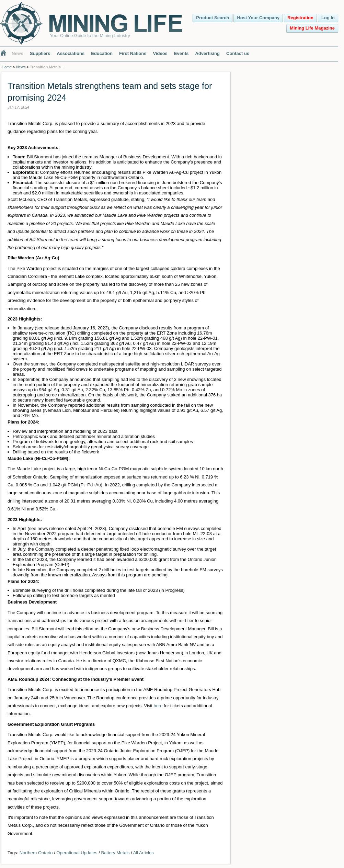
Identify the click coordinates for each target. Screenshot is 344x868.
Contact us (238, 53)
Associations (71, 53)
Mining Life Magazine (312, 28)
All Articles (144, 853)
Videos (160, 53)
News (18, 53)
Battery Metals (115, 853)
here (158, 706)
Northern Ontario (36, 853)
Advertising (207, 53)
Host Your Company (258, 18)
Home (7, 67)
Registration (300, 18)
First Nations (133, 53)
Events (181, 53)
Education (102, 53)
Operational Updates (77, 853)
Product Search (213, 18)
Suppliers (40, 53)
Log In (328, 18)
